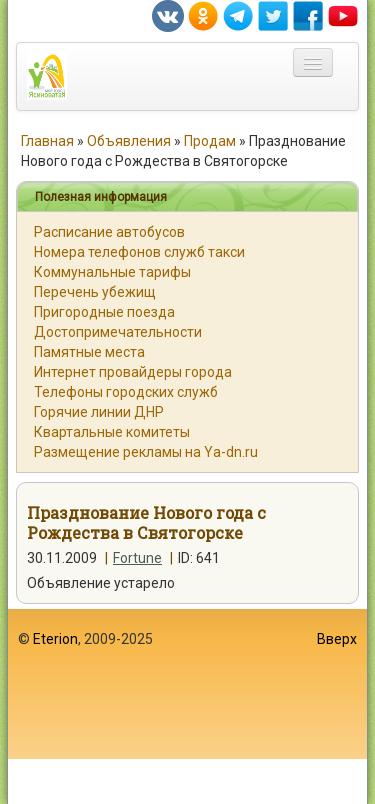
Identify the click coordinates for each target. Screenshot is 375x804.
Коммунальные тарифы (112, 272)
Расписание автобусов (109, 232)
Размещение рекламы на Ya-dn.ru (146, 452)
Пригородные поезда (104, 312)
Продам (210, 141)
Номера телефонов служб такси (139, 252)
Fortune (137, 558)
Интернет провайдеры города (133, 372)
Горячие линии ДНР (99, 412)
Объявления (129, 141)
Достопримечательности (118, 332)
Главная (47, 141)
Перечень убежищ (95, 292)
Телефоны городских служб (126, 392)
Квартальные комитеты (112, 432)
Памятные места (89, 352)
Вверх (337, 639)
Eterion (55, 639)
